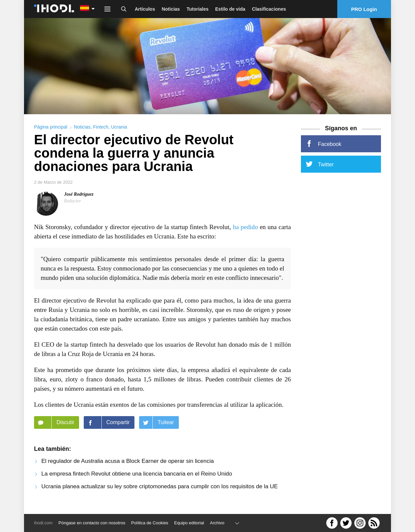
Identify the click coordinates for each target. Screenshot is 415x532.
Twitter (320, 166)
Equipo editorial (189, 523)
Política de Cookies (150, 523)
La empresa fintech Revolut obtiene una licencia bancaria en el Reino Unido (137, 476)
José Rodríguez (79, 196)
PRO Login (364, 9)
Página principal (51, 129)
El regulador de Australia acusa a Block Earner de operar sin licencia (128, 463)
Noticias (171, 9)
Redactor (73, 203)
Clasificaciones (269, 9)
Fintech (101, 129)
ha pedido (245, 229)
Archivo (217, 523)
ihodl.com (43, 523)
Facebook (324, 146)
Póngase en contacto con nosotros (92, 523)
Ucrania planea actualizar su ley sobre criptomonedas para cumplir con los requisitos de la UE (160, 488)
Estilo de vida (230, 9)
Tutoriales (197, 9)
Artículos (145, 9)
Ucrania (119, 129)
